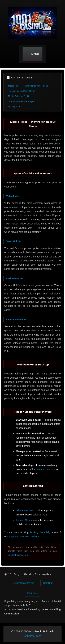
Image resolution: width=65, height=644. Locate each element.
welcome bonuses (45, 469)
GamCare (32, 593)
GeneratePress (32, 636)
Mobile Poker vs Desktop (20, 96)
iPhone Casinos (24, 510)
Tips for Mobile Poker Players (22, 101)
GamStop (48, 583)
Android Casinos (25, 520)
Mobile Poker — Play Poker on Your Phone (28, 86)
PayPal (33, 532)
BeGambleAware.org (18, 555)
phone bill (44, 532)
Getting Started (15, 107)
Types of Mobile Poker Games (22, 91)
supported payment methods (24, 536)
